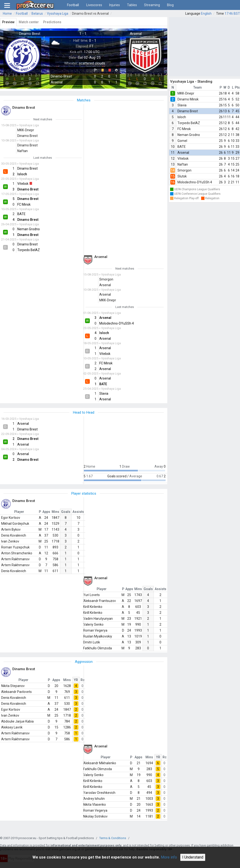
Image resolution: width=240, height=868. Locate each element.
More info (169, 857)
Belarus (37, 14)
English (206, 14)
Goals (66, 512)
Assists (78, 512)
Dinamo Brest (188, 111)
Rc (83, 680)
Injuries (115, 5)
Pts (237, 87)
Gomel (182, 141)
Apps (46, 512)
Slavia (182, 105)
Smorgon (184, 170)
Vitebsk (183, 158)
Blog (170, 5)
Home (7, 14)
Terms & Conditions (113, 838)
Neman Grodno (189, 135)
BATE (182, 147)
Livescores (94, 5)
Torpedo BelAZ (189, 123)
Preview (8, 22)
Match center (29, 22)
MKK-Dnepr (186, 93)
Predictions (52, 22)
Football (73, 5)
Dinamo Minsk (188, 99)
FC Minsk (184, 129)
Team (198, 87)
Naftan (183, 164)
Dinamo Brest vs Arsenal (90, 14)
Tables (132, 5)
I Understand (193, 857)
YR (76, 680)
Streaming (152, 5)
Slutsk (182, 176)
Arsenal (183, 153)
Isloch (182, 117)
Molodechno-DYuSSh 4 (195, 182)
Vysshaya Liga (58, 14)
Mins (55, 512)
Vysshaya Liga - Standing (191, 81)
